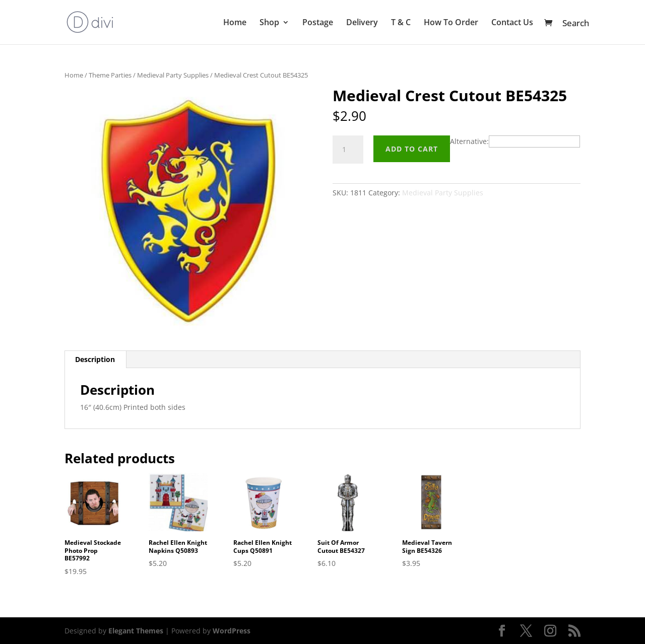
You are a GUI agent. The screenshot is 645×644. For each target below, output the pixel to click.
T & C (401, 23)
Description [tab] (95, 359)
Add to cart (412, 149)
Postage (318, 23)
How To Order (451, 23)
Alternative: (469, 141)
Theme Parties (110, 75)
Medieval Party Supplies (173, 75)
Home (235, 23)
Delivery (362, 23)
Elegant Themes (136, 631)
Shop (269, 23)
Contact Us (512, 23)
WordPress (232, 631)
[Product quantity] (348, 150)
